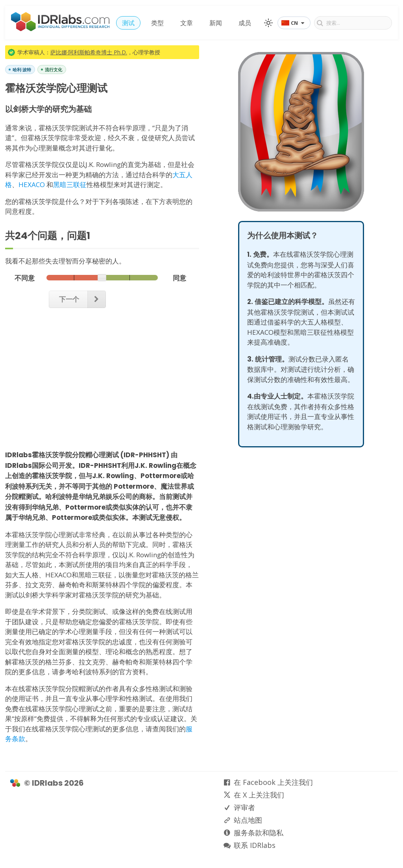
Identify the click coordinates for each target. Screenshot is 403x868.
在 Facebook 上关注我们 (273, 782)
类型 (157, 23)
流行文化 (54, 70)
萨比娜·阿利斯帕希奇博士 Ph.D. (89, 52)
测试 (128, 23)
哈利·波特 (22, 70)
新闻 (216, 23)
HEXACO (32, 185)
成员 (245, 23)
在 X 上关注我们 (259, 795)
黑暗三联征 (70, 185)
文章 (187, 23)
